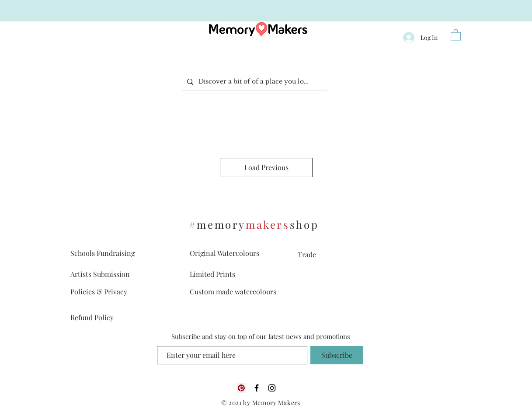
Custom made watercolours (233, 292)
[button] (456, 34)
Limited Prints (212, 274)
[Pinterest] (241, 388)
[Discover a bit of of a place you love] (254, 82)
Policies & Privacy (99, 292)
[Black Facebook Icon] (257, 388)
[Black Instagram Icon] (272, 388)
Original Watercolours (224, 253)
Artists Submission (100, 274)
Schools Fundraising (103, 253)
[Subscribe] (337, 355)
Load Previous (266, 167)
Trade (307, 254)
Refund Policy (92, 317)
